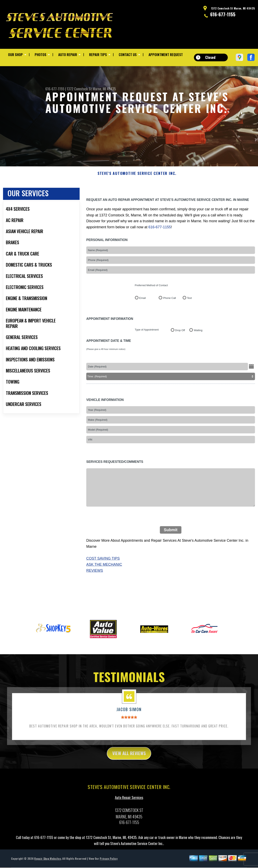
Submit (171, 547)
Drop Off (180, 348)
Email (143, 315)
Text (189, 315)
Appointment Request (166, 55)
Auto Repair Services (129, 815)
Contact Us (128, 55)
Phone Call (170, 315)
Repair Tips (98, 55)
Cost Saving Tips (103, 576)
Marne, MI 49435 (104, 89)
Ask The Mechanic (104, 582)
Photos (41, 55)
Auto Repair (68, 55)
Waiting (198, 348)
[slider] (129, 734)
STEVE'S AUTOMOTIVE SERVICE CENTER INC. (137, 191)
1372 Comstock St (79, 89)
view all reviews (129, 771)
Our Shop (15, 55)
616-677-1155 (223, 14)
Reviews (95, 588)
